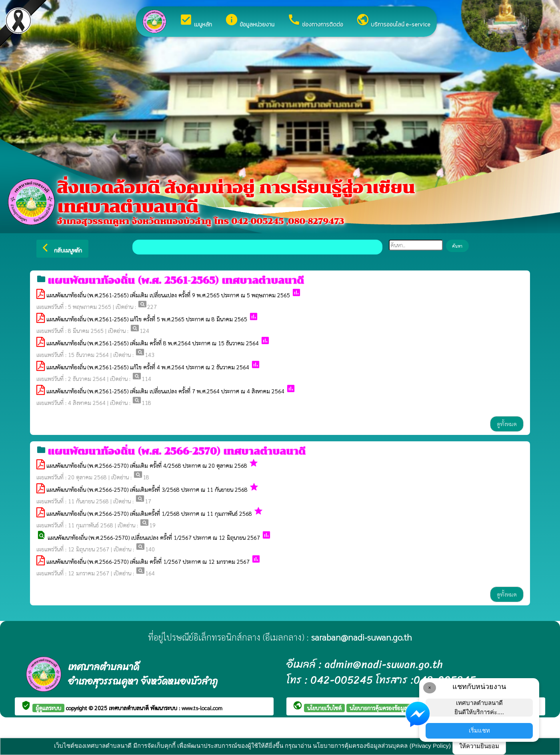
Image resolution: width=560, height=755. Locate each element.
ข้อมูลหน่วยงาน (250, 21)
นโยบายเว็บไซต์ (324, 708)
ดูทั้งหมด (507, 424)
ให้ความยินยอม (479, 746)
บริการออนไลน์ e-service (393, 21)
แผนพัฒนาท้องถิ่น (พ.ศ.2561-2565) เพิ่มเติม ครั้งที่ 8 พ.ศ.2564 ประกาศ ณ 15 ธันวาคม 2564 (153, 343)
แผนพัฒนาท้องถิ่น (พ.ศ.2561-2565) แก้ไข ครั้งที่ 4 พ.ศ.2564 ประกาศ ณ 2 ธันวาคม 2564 (148, 367)
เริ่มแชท (479, 730)
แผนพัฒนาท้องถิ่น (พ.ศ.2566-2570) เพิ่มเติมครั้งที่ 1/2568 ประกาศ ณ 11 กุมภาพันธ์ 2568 (149, 513)
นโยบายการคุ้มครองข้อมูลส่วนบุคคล (390, 708)
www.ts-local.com (202, 708)
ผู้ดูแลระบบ (48, 708)
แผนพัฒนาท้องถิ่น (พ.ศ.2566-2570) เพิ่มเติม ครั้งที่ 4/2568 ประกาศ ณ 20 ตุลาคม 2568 (147, 465)
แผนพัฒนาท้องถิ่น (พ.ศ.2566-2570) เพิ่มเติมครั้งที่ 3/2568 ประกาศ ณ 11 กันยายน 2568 (147, 489)
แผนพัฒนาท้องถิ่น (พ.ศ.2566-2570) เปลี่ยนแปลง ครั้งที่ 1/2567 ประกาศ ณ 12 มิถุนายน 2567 (155, 537)
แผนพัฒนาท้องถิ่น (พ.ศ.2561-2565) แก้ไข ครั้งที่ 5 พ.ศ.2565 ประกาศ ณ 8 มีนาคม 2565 (147, 319)
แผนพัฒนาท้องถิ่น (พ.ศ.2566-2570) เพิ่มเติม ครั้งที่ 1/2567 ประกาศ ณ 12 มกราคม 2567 (148, 561)
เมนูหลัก (196, 21)
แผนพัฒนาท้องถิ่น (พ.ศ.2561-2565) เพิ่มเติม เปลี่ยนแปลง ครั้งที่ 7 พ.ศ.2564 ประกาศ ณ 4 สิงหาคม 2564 (165, 391)
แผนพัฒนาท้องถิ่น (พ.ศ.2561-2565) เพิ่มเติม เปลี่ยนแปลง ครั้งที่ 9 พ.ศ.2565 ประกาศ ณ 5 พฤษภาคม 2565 (168, 295)
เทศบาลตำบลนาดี (130, 708)
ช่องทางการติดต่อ (315, 21)
